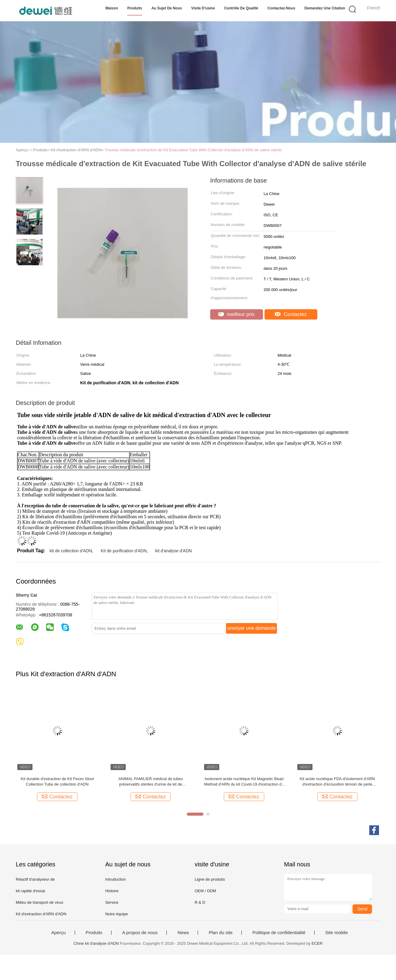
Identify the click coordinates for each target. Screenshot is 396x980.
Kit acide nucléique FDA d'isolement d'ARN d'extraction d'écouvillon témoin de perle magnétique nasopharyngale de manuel (337, 782)
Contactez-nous (281, 8)
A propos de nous (140, 933)
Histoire (112, 891)
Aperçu (59, 933)
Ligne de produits (210, 879)
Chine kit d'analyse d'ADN (96, 943)
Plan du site (220, 933)
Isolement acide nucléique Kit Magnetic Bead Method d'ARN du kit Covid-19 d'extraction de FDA (244, 782)
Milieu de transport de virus (39, 902)
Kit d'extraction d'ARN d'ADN (41, 914)
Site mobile (336, 933)
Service (112, 902)
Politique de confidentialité (279, 933)
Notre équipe (116, 914)
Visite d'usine (203, 8)
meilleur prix (236, 314)
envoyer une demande (252, 628)
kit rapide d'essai (30, 891)
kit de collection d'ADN (71, 551)
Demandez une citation (325, 8)
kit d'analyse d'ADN (174, 551)
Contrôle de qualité (241, 8)
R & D (200, 902)
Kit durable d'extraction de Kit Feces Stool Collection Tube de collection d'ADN (57, 781)
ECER (317, 943)
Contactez (291, 314)
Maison (112, 8)
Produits (135, 8)
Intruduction (115, 879)
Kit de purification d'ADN (123, 551)
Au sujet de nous (167, 8)
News (183, 933)
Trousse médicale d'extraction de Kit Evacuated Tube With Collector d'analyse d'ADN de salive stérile (193, 150)
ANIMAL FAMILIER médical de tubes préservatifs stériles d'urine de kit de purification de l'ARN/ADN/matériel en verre (151, 782)
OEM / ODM (205, 891)
